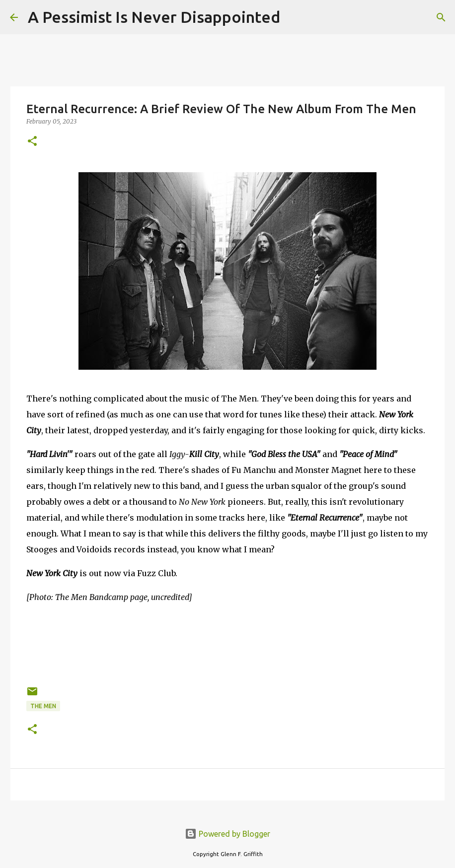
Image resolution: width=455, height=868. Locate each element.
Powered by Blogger (227, 834)
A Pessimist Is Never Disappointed (154, 17)
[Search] (294, 17)
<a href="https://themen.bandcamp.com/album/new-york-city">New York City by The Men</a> (227, 643)
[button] (32, 142)
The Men (43, 706)
